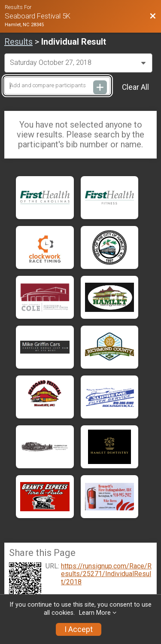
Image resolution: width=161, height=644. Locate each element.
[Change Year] (78, 63)
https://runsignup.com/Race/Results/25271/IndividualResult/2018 (106, 574)
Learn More (95, 613)
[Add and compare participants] (57, 86)
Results (18, 42)
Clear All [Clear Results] (135, 87)
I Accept (79, 629)
